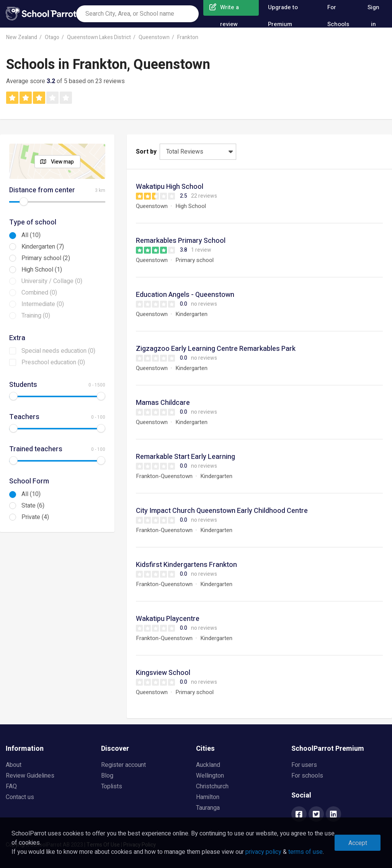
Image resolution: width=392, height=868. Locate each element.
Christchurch (212, 786)
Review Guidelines (30, 776)
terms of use (305, 852)
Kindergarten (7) (43, 247)
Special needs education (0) (58, 351)
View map (62, 162)
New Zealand (22, 37)
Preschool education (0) (53, 362)
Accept (358, 843)
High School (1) (42, 270)
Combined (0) (39, 293)
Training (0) (36, 316)
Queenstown (154, 37)
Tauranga (208, 808)
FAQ (11, 786)
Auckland (208, 765)
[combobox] (137, 14)
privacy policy (263, 852)
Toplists (112, 786)
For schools (307, 776)
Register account (123, 765)
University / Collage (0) (52, 281)
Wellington (210, 776)
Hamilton (208, 797)
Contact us (20, 797)
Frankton (188, 37)
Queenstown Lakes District (99, 37)
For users (304, 765)
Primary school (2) (46, 258)
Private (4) (35, 517)
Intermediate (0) (43, 304)
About (14, 765)
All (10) (31, 235)
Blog (107, 776)
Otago (52, 37)
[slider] (24, 201)
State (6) (33, 506)
